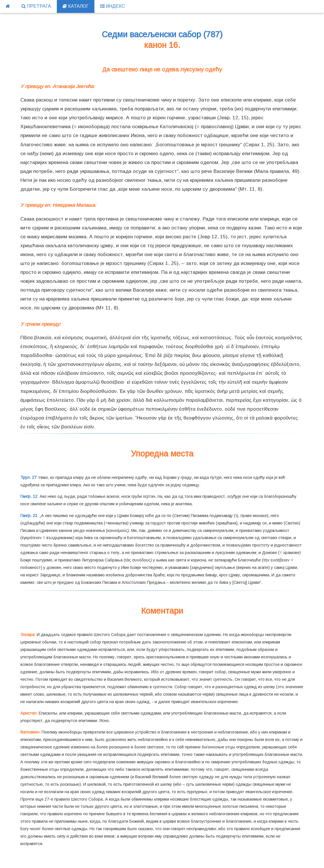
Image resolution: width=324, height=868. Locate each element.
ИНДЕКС (112, 6)
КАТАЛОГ (76, 6)
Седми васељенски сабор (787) (162, 34)
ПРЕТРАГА (36, 6)
